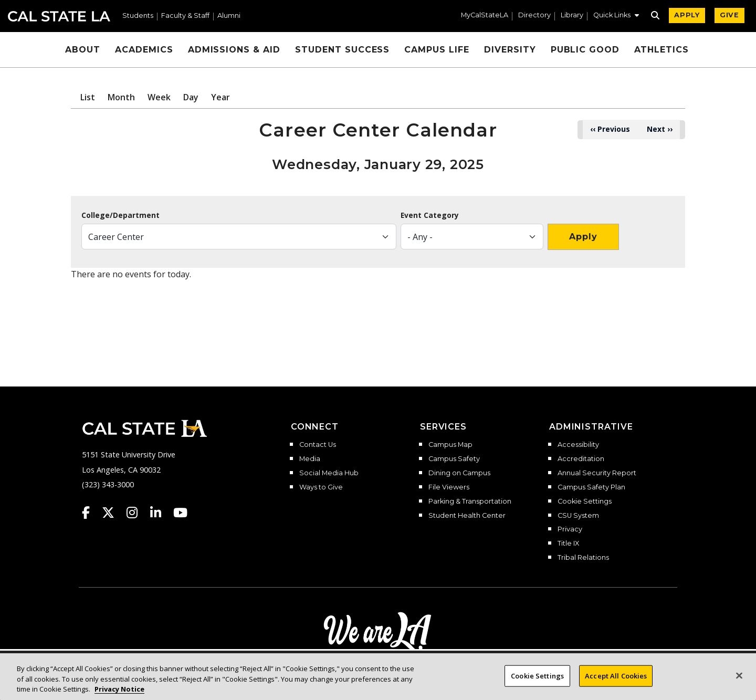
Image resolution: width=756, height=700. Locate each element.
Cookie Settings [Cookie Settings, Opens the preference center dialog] (537, 686)
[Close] (739, 686)
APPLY (687, 15)
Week (159, 97)
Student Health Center (467, 516)
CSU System (578, 516)
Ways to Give (321, 487)
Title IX (568, 544)
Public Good (585, 50)
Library (572, 15)
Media (310, 459)
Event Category (430, 215)
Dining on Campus (459, 473)
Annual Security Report (597, 473)
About (83, 50)
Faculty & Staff (185, 16)
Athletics (661, 50)
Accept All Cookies (616, 686)
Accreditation (581, 459)
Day (191, 97)
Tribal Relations (583, 558)
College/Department (120, 215)
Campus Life (437, 50)
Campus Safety (454, 459)
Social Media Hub (329, 473)
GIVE (729, 15)
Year (220, 97)
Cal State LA (59, 16)
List (88, 97)
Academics (144, 50)
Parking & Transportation (470, 502)
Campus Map (450, 445)
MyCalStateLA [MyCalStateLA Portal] (485, 15)
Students (138, 16)
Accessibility (578, 445)
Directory (534, 15)
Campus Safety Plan (591, 487)
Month (121, 97)
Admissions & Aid (234, 50)
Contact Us (318, 445)
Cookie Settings (585, 502)
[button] (616, 16)
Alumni (229, 16)
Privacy (570, 529)
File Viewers (449, 487)
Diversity (510, 50)
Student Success (342, 50)
